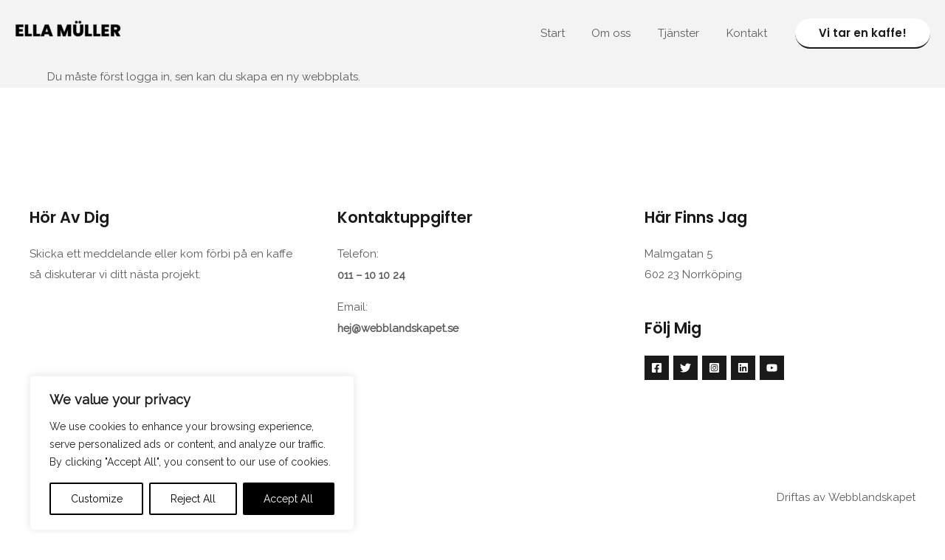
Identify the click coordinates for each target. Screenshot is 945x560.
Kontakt (749, 33)
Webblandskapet (870, 496)
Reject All (193, 499)
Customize (97, 499)
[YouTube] (772, 367)
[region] (192, 453)
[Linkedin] (743, 367)
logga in (148, 76)
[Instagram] (714, 367)
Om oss (623, 33)
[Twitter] (685, 367)
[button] (863, 34)
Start (570, 33)
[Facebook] (657, 367)
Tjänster (686, 33)
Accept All (288, 499)
